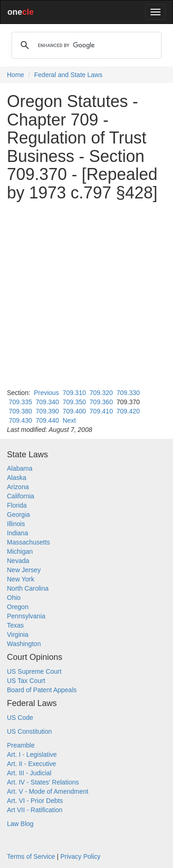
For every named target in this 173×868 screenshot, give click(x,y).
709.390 (47, 411)
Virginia (18, 635)
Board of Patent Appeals (42, 690)
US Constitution (29, 731)
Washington (24, 644)
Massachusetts (28, 542)
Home (15, 75)
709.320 (101, 393)
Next (69, 420)
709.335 (21, 402)
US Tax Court (26, 681)
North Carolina (28, 588)
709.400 (75, 411)
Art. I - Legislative (32, 754)
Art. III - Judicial (29, 773)
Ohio (14, 598)
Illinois (16, 524)
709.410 (101, 411)
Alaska (17, 478)
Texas (15, 625)
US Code (20, 718)
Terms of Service (31, 856)
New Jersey (24, 570)
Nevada (18, 561)
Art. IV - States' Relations (43, 782)
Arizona (18, 487)
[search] (85, 45)
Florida (17, 505)
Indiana (18, 533)
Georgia (18, 515)
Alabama (20, 468)
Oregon (18, 607)
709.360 (101, 402)
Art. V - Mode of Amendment (48, 791)
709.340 (47, 402)
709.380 (21, 411)
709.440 (47, 420)
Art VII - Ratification (35, 810)
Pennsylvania (26, 616)
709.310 (75, 393)
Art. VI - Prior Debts (35, 801)
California (21, 496)
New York (21, 579)
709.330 (128, 393)
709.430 (21, 420)
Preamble (21, 745)
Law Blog (20, 824)
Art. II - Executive (32, 764)
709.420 (128, 411)
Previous (46, 393)
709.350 (75, 402)
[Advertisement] (86, 295)
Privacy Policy (81, 856)
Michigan (20, 551)
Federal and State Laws (68, 75)
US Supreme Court (34, 671)
